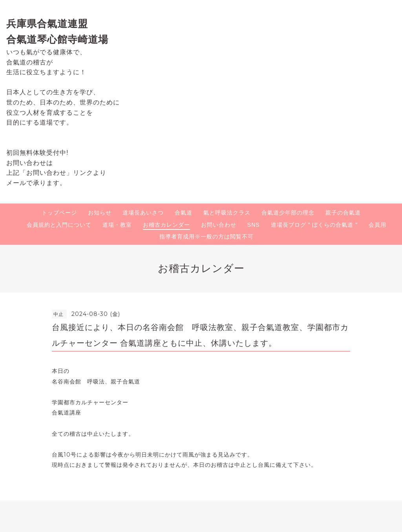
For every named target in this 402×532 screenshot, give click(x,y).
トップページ (59, 213)
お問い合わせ (219, 225)
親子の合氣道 (343, 213)
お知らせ (100, 213)
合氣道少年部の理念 (288, 213)
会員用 (377, 225)
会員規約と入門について (59, 225)
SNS (254, 225)
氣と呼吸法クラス (227, 213)
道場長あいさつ (143, 213)
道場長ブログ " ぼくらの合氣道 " (314, 225)
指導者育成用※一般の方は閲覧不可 (206, 237)
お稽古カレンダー (166, 225)
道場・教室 (117, 225)
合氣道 (184, 213)
